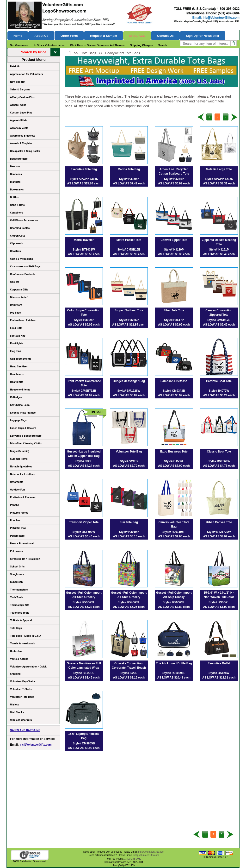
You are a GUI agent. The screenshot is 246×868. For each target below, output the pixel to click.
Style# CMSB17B (219, 320)
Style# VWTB (129, 461)
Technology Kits (20, 605)
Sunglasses (17, 574)
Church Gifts (18, 236)
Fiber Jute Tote (174, 310)
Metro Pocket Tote (129, 240)
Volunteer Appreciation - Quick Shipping (28, 670)
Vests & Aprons (19, 659)
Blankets (15, 182)
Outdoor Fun (17, 490)
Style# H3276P (129, 320)
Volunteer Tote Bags (22, 697)
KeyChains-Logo (20, 405)
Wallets (14, 705)
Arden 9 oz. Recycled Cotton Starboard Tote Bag (174, 174)
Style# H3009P (84, 320)
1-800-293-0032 (133, 859)
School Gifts (17, 567)
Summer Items (19, 459)
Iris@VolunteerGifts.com (35, 745)
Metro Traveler (84, 240)
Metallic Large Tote (219, 169)
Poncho (15, 505)
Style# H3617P (174, 320)
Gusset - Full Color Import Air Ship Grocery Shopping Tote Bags (84, 597)
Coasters (15, 251)
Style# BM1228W (129, 391)
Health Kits (17, 382)
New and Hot (18, 82)
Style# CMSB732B (84, 391)
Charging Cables (20, 228)
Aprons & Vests (19, 128)
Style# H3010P (129, 532)
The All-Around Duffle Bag (174, 663)
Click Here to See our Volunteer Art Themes (97, 45)
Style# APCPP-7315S (84, 179)
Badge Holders (19, 159)
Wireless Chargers (21, 720)
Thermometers (19, 590)
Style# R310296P (174, 673)
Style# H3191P (219, 250)
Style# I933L (84, 461)
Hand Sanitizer (19, 367)
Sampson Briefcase (174, 381)
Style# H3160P (129, 179)
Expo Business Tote (174, 452)
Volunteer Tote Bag (129, 452)
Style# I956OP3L (174, 602)
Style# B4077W (219, 391)
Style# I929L (129, 673)
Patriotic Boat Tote (219, 381)
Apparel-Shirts (19, 120)
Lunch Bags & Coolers (23, 428)
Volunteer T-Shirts (21, 689)
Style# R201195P (174, 532)
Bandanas (16, 174)
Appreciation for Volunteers (33, 75)
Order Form (69, 36)
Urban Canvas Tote (219, 522)
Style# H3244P (174, 179)
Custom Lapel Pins (21, 113)
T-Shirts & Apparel (21, 620)
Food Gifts (33, 329)
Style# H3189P (174, 250)
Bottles (14, 197)
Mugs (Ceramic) (20, 451)
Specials (137, 36)
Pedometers (17, 536)
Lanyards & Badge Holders (26, 436)
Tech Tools (16, 597)
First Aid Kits (18, 336)
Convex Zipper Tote (174, 240)
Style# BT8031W (84, 250)
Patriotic (15, 66)
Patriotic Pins (18, 528)
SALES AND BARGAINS (25, 730)
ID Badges (16, 397)
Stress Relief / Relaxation (25, 559)
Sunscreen (16, 582)
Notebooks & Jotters (22, 474)
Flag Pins (16, 351)
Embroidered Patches (23, 320)
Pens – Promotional (22, 544)
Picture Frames (19, 513)
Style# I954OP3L (129, 602)
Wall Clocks (17, 712)
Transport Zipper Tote (84, 522)
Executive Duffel (219, 663)
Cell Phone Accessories (24, 220)
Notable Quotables (21, 467)
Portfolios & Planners (23, 497)
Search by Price (40, 52)
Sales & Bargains (20, 90)
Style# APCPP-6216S (219, 179)
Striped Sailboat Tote (129, 310)
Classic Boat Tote (219, 452)
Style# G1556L (174, 461)
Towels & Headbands (22, 644)
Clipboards (16, 243)
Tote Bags (33, 629)
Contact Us (165, 36)
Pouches (15, 520)
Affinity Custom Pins (33, 98)
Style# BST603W (84, 532)
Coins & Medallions (22, 259)
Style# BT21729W (219, 532)
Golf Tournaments (21, 359)
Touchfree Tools (20, 613)
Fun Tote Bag (129, 522)
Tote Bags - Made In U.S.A (26, 636)
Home (18, 36)
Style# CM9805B (84, 743)
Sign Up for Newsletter (203, 36)
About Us (41, 36)
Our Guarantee (19, 45)
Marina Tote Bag (129, 169)
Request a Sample (104, 36)
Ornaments (17, 482)
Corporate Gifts (19, 290)
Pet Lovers (16, 551)
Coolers (15, 282)
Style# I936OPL (219, 602)
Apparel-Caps (18, 105)
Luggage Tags (18, 420)
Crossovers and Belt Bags (25, 267)
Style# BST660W (219, 461)
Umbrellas (16, 651)
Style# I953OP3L (84, 602)
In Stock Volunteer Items (49, 45)
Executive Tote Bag (84, 169)
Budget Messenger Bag (129, 381)
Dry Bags (15, 313)
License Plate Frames (23, 413)
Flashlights (17, 343)
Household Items (20, 390)
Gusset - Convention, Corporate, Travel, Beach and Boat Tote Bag (129, 668)
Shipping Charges (141, 45)
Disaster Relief (19, 297)
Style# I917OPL (84, 673)
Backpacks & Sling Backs (25, 151)
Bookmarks (17, 190)
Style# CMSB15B (129, 250)
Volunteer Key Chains (23, 682)
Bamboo (15, 167)
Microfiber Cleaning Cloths (26, 443)
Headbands (17, 374)
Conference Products (33, 275)
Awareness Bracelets (23, 136)
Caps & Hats (17, 205)
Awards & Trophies (33, 144)
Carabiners (17, 213)
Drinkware (16, 305)
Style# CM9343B (174, 391)
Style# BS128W (219, 673)
